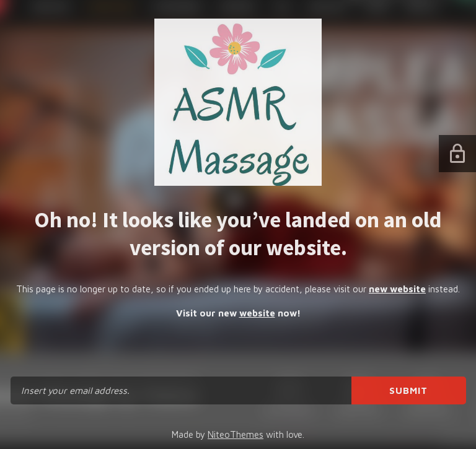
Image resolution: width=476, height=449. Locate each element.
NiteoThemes (236, 434)
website (257, 313)
